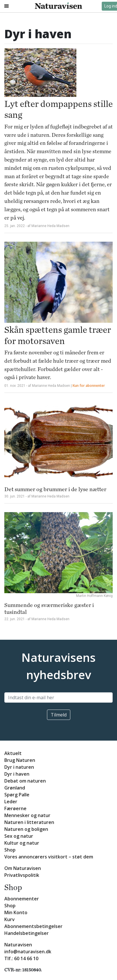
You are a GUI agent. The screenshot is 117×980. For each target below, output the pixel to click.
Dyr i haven (17, 774)
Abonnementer (22, 899)
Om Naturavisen (23, 868)
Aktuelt (13, 753)
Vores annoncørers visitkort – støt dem (49, 857)
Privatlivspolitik (22, 875)
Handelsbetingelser (27, 933)
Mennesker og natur (27, 815)
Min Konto (16, 912)
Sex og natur (19, 836)
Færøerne (15, 808)
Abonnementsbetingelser (33, 926)
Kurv (10, 919)
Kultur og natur (22, 843)
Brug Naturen (20, 760)
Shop (10, 850)
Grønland (15, 788)
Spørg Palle (17, 795)
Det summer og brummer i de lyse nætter (55, 489)
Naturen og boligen (26, 829)
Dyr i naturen (19, 767)
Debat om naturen (25, 781)
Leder (11, 802)
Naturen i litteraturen (29, 822)
